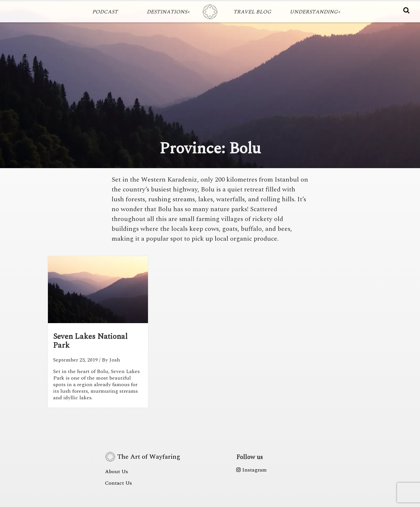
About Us (116, 472)
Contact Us (118, 483)
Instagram (252, 470)
